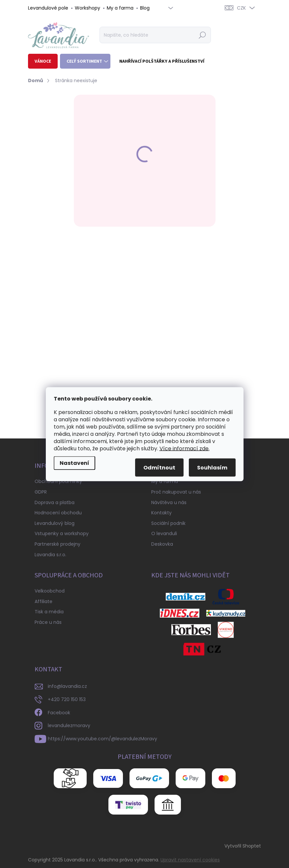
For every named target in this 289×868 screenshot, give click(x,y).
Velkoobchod (50, 591)
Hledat (202, 35)
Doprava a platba (55, 502)
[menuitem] (43, 61)
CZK (241, 8)
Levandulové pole (48, 8)
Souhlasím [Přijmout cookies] (212, 467)
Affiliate (43, 601)
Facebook (59, 713)
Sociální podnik (168, 523)
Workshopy (87, 8)
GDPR (41, 492)
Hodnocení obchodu (58, 513)
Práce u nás (48, 622)
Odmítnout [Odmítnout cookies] (159, 467)
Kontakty (161, 513)
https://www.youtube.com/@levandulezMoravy (102, 739)
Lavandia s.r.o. (50, 555)
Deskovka (162, 544)
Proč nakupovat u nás (176, 492)
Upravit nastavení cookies (190, 860)
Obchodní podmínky (58, 481)
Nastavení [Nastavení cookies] (74, 463)
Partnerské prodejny (58, 544)
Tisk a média (49, 612)
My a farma (120, 8)
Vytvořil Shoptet (243, 846)
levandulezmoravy (69, 725)
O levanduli (164, 533)
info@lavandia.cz (67, 686)
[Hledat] (155, 35)
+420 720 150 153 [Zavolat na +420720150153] (67, 699)
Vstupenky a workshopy (62, 533)
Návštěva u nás (169, 502)
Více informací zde (184, 448)
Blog (145, 8)
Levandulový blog (55, 523)
